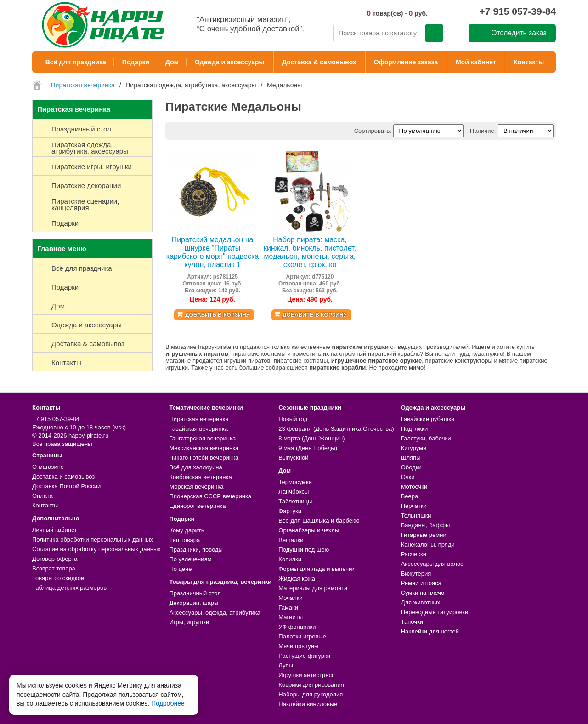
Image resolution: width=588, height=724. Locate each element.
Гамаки (288, 607)
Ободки (411, 467)
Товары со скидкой (58, 578)
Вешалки (291, 540)
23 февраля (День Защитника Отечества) (336, 429)
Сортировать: (373, 131)
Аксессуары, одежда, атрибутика (215, 613)
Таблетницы (295, 501)
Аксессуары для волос (432, 564)
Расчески (414, 554)
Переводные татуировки (435, 612)
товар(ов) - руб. (397, 13)
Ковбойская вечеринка (200, 477)
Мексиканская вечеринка (204, 448)
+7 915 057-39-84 (518, 11)
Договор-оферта (55, 559)
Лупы (286, 665)
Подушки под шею (304, 550)
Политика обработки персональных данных (93, 539)
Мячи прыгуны (298, 646)
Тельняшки (416, 516)
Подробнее (168, 703)
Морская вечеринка (196, 487)
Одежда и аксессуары (229, 62)
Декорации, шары (194, 603)
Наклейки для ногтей (430, 631)
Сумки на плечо (423, 593)
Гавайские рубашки (428, 419)
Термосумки (295, 482)
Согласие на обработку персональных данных (96, 549)
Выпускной (293, 458)
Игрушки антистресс (306, 675)
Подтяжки (415, 429)
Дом (172, 62)
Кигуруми (414, 448)
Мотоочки (414, 487)
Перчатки (414, 506)
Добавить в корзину (217, 315)
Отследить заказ (519, 33)
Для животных (421, 602)
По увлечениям (190, 559)
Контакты (529, 62)
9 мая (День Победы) (308, 448)
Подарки (136, 62)
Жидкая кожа (297, 579)
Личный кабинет (55, 530)
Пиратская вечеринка (199, 419)
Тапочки (412, 622)
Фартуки (290, 511)
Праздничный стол (195, 593)
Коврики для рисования (311, 685)
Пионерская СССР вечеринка (210, 496)
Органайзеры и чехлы (309, 530)
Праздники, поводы (196, 550)
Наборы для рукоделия (311, 694)
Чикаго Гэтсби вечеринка (204, 458)
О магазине (48, 467)
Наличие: (483, 131)
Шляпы (411, 458)
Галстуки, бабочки (426, 438)
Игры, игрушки (189, 622)
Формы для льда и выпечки (317, 569)
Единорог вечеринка (197, 506)
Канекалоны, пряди (428, 544)
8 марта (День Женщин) (311, 438)
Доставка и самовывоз (63, 476)
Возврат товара (54, 568)
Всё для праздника (76, 62)
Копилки (290, 559)
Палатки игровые (302, 636)
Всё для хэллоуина (195, 467)
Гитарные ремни (424, 535)
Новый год (293, 419)
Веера (410, 496)
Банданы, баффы (426, 525)
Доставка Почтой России (66, 486)
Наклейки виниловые (308, 704)
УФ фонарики (297, 627)
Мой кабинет (476, 62)
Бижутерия (416, 573)
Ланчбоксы (294, 492)
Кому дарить (187, 530)
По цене (180, 569)
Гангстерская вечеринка (202, 438)
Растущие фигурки (304, 656)
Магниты (291, 617)
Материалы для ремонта (313, 588)
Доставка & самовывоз (319, 62)
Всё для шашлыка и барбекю (319, 521)
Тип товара (184, 540)
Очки (408, 477)
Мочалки (290, 598)
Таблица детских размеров (69, 588)
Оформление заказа (406, 62)
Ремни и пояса (421, 583)
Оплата (42, 496)
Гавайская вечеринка (198, 429)
